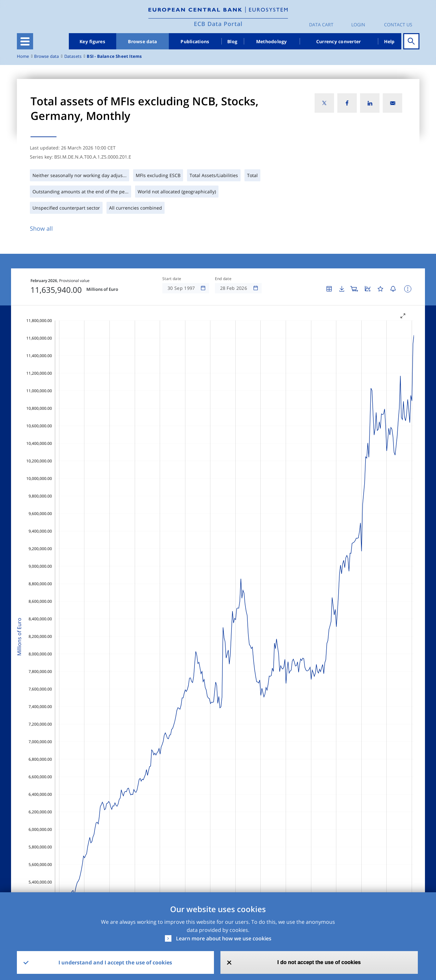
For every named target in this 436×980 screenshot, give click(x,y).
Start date (172, 279)
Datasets (73, 56)
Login (358, 25)
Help (389, 41)
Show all (41, 228)
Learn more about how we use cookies (224, 938)
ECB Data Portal (218, 24)
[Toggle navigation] (25, 41)
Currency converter (339, 41)
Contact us (398, 25)
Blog (232, 41)
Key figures (92, 41)
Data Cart (321, 25)
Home (23, 56)
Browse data (142, 41)
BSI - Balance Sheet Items (114, 56)
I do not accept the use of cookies (319, 962)
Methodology (272, 41)
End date (223, 279)
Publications (195, 41)
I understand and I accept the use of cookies (115, 962)
